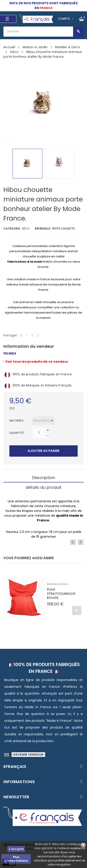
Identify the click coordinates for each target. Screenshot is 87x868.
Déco (26, 229)
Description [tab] (44, 478)
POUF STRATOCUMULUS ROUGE (61, 594)
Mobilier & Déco (58, 584)
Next (81, 542)
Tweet (27, 335)
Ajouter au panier (43, 451)
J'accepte (16, 849)
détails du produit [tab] (43, 487)
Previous (73, 542)
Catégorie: (12, 229)
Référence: (43, 229)
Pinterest (38, 335)
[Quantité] (39, 433)
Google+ (33, 335)
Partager (21, 335)
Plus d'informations (16, 859)
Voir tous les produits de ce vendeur (36, 362)
